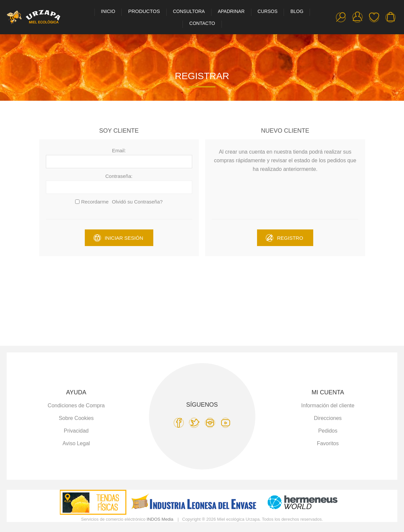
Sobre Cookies (76, 418)
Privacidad (76, 431)
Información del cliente (328, 405)
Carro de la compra (391, 17)
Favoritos (374, 17)
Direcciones (328, 418)
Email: (119, 150)
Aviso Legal (76, 443)
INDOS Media (160, 519)
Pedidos (328, 431)
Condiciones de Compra (76, 405)
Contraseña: (119, 176)
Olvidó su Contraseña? (137, 202)
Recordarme (95, 202)
